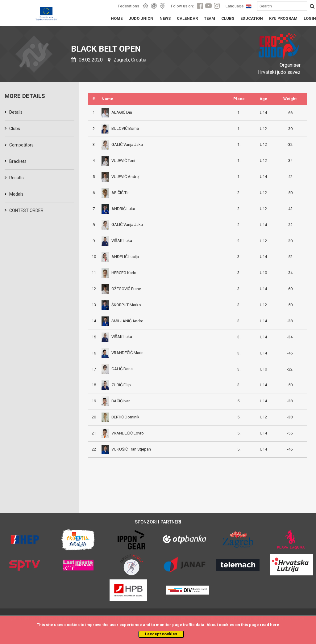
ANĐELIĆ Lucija (120, 257)
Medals (16, 194)
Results (17, 178)
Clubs (15, 129)
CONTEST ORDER (26, 210)
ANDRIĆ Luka (118, 209)
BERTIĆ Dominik (121, 417)
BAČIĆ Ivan (116, 401)
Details (16, 112)
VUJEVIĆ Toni (118, 161)
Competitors (21, 145)
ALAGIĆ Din (117, 112)
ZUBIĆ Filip (116, 385)
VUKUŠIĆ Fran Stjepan (126, 449)
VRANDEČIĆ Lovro (123, 433)
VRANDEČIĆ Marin (123, 353)
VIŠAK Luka (117, 241)
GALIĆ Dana (117, 369)
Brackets (18, 161)
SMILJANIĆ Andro (123, 321)
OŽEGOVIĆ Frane (121, 289)
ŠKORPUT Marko (121, 305)
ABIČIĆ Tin (116, 193)
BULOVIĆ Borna (120, 128)
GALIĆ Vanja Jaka (122, 144)
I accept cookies (161, 634)
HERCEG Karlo (119, 273)
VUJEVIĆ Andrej (121, 177)
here (275, 625)
